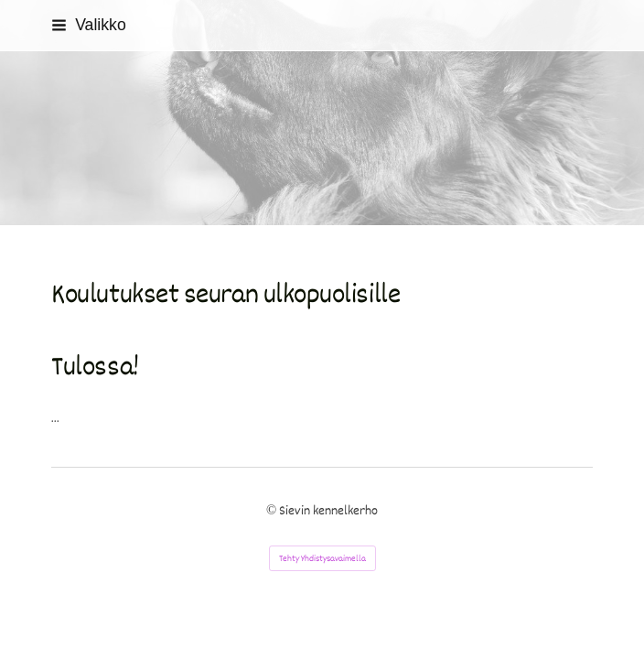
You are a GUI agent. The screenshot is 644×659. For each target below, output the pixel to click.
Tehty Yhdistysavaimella (322, 558)
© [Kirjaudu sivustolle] (273, 511)
